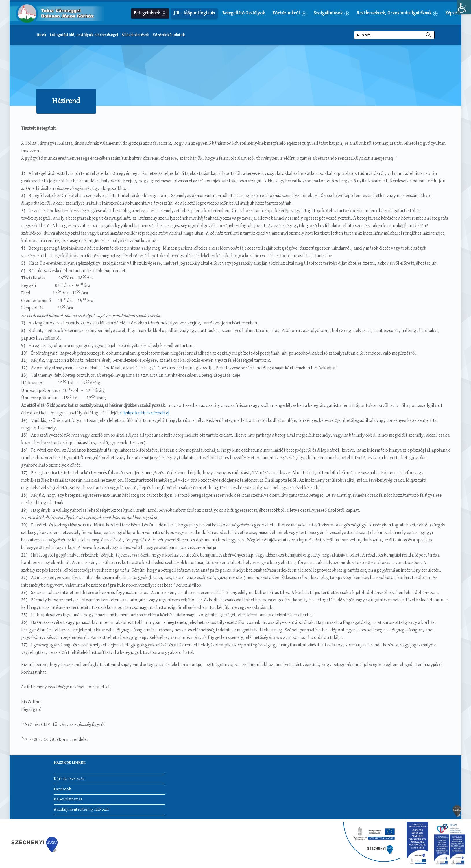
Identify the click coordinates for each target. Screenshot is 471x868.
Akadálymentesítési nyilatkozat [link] (81, 810)
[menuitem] (150, 13)
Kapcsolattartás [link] (68, 800)
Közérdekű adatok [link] (169, 35)
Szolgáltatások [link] (331, 13)
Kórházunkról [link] (289, 13)
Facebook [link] (62, 789)
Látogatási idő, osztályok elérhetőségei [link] (84, 35)
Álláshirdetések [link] (135, 35)
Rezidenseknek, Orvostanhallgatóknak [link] (397, 13)
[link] (464, 7)
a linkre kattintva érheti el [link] (144, 413)
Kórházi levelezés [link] (69, 779)
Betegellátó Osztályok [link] (244, 13)
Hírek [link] (41, 35)
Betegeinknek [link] (150, 13)
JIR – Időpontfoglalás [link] (194, 13)
